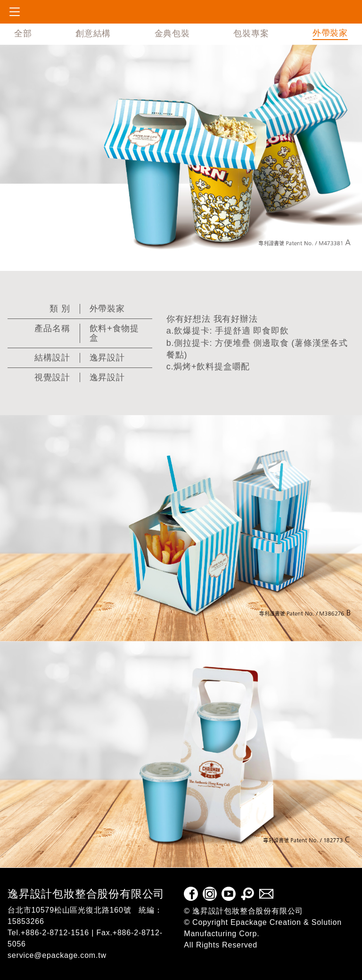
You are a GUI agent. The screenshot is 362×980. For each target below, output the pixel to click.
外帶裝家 (330, 33)
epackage (48, 12)
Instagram (210, 894)
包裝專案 (251, 33)
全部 (23, 33)
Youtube (229, 894)
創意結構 (93, 33)
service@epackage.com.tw (57, 955)
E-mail (266, 894)
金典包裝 (172, 33)
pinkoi (247, 894)
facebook (191, 894)
